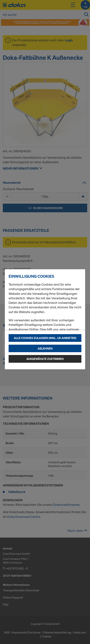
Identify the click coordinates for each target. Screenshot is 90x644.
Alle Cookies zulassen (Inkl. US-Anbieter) (45, 338)
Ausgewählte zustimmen (45, 359)
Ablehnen (45, 348)
